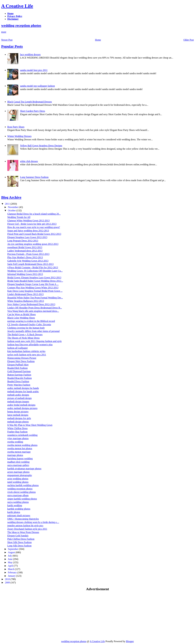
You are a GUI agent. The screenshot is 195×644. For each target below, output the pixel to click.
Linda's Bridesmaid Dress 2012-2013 (25, 294)
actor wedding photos (18, 479)
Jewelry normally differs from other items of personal (33, 331)
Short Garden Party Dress (32, 111)
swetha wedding (15, 442)
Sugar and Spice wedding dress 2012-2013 (28, 231)
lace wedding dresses (30, 54)
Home (98, 40)
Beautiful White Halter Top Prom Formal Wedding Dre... (35, 298)
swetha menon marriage (19, 452)
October (12, 210)
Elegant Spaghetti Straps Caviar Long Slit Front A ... (33, 284)
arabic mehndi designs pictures (22, 408)
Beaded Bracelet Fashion (19, 378)
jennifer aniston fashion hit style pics (25, 526)
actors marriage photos (18, 472)
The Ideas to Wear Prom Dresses (23, 532)
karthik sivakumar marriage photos (24, 469)
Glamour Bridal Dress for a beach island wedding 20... (34, 214)
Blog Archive (11, 197)
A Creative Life (17, 6)
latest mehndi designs (18, 415)
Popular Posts (12, 46)
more (4, 32)
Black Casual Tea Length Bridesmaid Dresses (30, 102)
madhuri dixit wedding (18, 462)
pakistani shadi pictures (19, 515)
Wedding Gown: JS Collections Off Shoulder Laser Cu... (35, 271)
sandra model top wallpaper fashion (37, 86)
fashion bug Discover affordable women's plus (30, 345)
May (10, 562)
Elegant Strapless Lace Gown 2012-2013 (27, 237)
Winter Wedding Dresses (19, 136)
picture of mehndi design (19, 398)
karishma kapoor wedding (20, 459)
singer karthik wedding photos (22, 499)
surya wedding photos (18, 502)
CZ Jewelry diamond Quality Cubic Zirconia (29, 324)
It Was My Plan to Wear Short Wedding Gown (30, 425)
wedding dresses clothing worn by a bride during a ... (33, 522)
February (13, 572)
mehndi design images (18, 402)
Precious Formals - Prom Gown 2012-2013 (28, 254)
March (11, 569)
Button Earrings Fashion (19, 375)
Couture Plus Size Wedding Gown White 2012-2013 (33, 288)
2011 (8, 204)
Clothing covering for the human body (26, 328)
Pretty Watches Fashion (19, 385)
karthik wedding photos (19, 509)
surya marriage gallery (18, 465)
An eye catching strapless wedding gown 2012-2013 (33, 244)
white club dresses (29, 161)
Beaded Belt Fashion (17, 368)
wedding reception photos (21, 25)
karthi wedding (15, 505)
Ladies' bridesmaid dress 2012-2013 (25, 251)
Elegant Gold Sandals (18, 536)
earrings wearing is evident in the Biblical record (31, 321)
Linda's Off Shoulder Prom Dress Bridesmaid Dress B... (35, 308)
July (10, 556)
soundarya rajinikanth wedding (22, 435)
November (13, 207)
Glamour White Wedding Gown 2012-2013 (28, 221)
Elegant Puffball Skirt (18, 365)
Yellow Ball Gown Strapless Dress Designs (41, 146)
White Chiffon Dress (17, 428)
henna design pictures (18, 412)
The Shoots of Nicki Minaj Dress (23, 338)
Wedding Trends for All (19, 217)
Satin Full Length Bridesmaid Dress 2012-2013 (30, 264)
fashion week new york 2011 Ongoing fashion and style (35, 341)
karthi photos (14, 512)
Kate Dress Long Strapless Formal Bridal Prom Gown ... (35, 291)
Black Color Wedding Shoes (21, 318)
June (10, 559)
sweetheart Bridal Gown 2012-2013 (25, 247)
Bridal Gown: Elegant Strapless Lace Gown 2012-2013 (34, 278)
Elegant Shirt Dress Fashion (21, 361)
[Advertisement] (27, 615)
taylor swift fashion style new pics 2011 (27, 355)
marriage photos (15, 455)
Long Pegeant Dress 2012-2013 (23, 241)
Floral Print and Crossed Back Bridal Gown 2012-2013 (34, 234)
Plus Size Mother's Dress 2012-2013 (25, 257)
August (12, 552)
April (11, 566)
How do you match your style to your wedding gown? (34, 227)
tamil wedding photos (18, 482)
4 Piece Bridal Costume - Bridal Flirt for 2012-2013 (33, 267)
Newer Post (7, 40)
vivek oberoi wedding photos (21, 492)
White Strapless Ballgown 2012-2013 (26, 301)
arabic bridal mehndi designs (21, 405)
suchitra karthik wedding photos (23, 485)
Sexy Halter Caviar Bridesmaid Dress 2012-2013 (31, 304)
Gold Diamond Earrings (19, 371)
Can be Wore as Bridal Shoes (21, 314)
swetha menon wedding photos (22, 445)
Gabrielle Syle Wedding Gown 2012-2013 (28, 261)
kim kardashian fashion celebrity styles (26, 351)
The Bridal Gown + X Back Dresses (25, 334)
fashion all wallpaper (18, 348)
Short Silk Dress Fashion (19, 542)
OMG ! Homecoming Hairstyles (23, 519)
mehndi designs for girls (19, 418)
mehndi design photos (18, 422)
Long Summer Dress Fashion (34, 177)
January (12, 576)
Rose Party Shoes (16, 127)
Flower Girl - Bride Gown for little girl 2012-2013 (32, 224)
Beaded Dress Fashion (18, 381)
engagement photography (20, 475)
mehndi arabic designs (18, 395)
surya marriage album (18, 495)
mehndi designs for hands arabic (23, 391)
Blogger (130, 641)
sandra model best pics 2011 (34, 70)
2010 (8, 579)
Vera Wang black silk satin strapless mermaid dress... (33, 311)
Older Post (189, 40)
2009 (8, 583)
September (13, 549)
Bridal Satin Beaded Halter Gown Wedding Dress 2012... (35, 281)
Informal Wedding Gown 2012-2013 (25, 274)
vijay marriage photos (18, 438)
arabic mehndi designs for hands (23, 388)
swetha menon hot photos (20, 448)
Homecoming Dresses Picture (22, 358)
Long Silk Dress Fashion (19, 546)
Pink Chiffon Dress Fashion (21, 539)
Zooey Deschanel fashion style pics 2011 (27, 529)
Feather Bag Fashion (17, 432)
